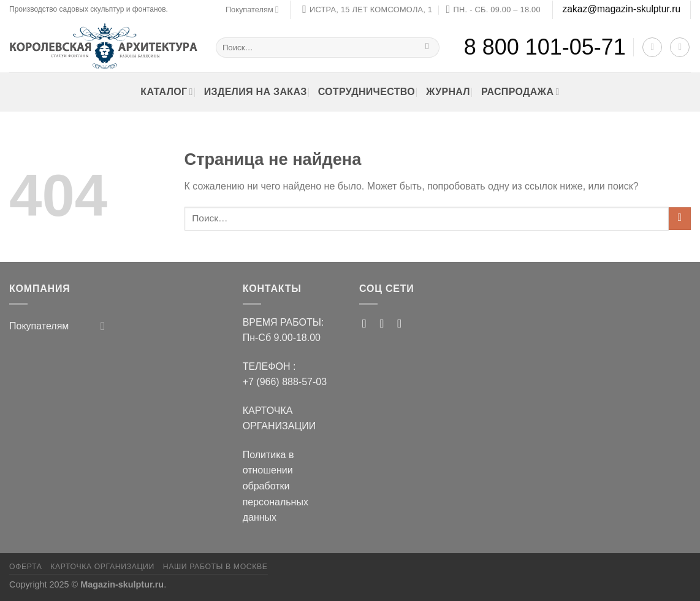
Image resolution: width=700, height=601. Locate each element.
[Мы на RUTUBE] (386, 323)
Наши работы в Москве (215, 567)
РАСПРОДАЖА (520, 92)
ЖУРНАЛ (448, 92)
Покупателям (252, 10)
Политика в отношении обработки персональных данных (276, 486)
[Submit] (428, 47)
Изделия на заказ (256, 92)
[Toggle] (103, 326)
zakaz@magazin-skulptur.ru (621, 9)
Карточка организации (102, 567)
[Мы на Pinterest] (368, 323)
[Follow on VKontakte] (403, 323)
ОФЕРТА (26, 567)
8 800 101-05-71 (545, 47)
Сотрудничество (367, 92)
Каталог (166, 92)
